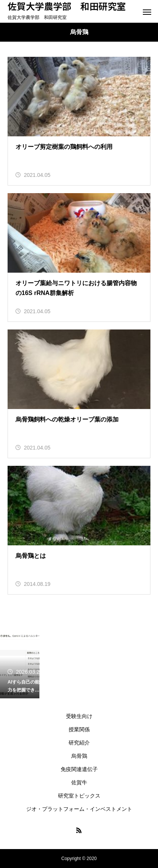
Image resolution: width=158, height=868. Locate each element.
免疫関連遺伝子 (79, 769)
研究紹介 (79, 743)
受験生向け (79, 716)
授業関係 (79, 729)
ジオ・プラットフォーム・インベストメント (79, 809)
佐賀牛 (79, 782)
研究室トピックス (79, 796)
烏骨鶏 (79, 756)
